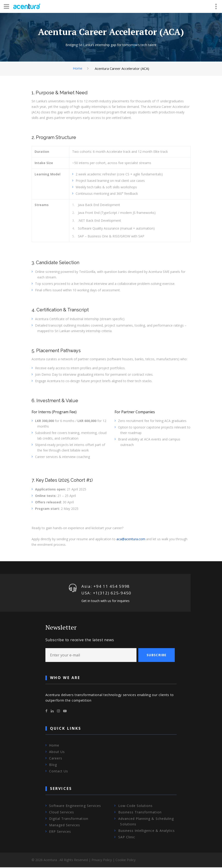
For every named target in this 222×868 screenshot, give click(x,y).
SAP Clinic (127, 838)
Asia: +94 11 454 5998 (106, 586)
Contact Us (59, 772)
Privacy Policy (102, 861)
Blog (53, 766)
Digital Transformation (69, 819)
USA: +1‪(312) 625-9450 (107, 593)
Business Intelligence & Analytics (147, 831)
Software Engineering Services (75, 806)
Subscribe (157, 656)
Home (78, 68)
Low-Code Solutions (136, 806)
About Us (57, 753)
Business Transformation (140, 813)
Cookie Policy (126, 861)
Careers (56, 759)
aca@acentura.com (131, 539)
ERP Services (60, 832)
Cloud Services (62, 813)
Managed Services (65, 826)
